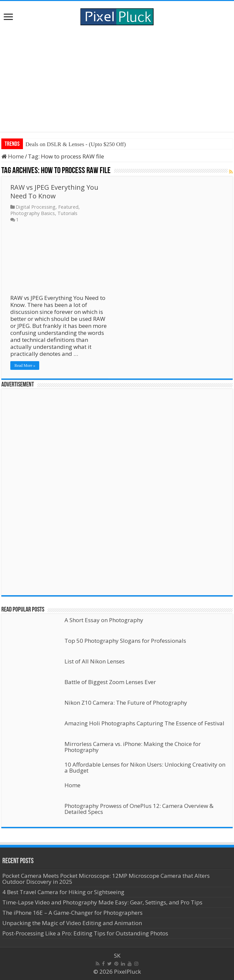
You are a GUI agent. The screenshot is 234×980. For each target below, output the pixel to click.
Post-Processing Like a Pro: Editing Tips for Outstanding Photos (85, 933)
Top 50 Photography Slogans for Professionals (125, 641)
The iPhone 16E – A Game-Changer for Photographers (73, 913)
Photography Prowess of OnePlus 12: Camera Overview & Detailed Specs (139, 809)
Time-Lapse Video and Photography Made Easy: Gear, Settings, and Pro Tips (102, 902)
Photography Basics (33, 213)
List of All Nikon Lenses (95, 661)
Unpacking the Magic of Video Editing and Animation (72, 923)
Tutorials (67, 213)
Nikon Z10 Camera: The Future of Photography (126, 703)
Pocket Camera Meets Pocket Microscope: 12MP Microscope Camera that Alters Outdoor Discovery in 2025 (106, 879)
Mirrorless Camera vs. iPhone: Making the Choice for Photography (133, 747)
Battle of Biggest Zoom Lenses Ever (110, 682)
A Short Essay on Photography (104, 620)
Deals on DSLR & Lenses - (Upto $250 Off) (76, 144)
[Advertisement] (117, 79)
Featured (68, 207)
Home (13, 156)
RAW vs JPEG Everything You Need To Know (54, 192)
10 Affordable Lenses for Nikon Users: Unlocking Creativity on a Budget (145, 767)
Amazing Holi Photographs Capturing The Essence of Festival (144, 723)
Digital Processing (36, 207)
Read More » (25, 366)
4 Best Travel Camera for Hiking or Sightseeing (63, 892)
